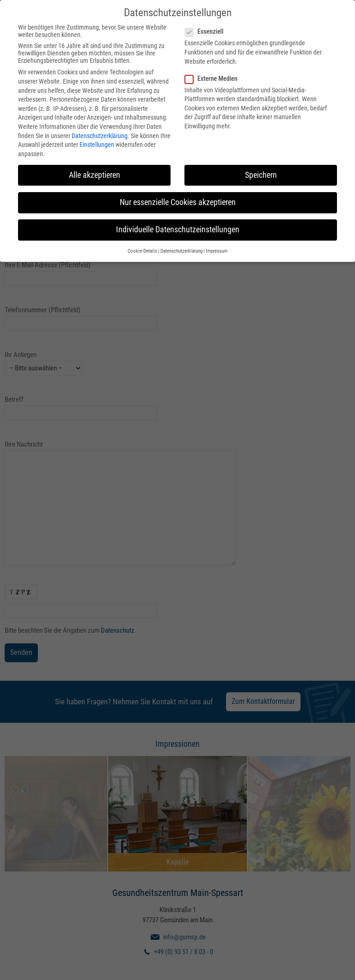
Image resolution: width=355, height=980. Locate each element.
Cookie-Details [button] (142, 248)
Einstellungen (97, 142)
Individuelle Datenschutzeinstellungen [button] (178, 227)
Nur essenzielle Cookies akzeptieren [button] (178, 200)
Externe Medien (214, 76)
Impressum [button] (217, 248)
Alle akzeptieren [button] (95, 172)
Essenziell (207, 29)
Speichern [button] (261, 172)
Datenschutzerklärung (100, 133)
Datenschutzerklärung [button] (181, 248)
